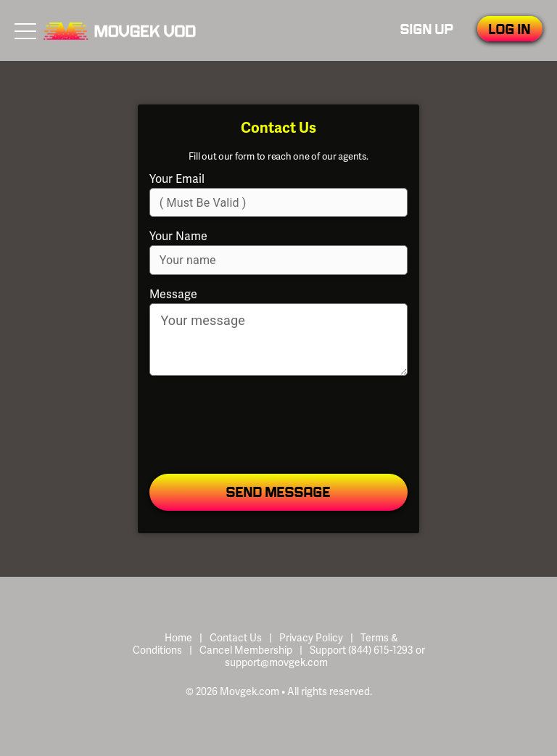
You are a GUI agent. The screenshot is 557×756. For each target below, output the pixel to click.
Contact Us (236, 638)
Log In (510, 30)
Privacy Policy (311, 638)
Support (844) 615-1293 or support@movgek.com (325, 657)
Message (173, 295)
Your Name (178, 237)
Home (178, 638)
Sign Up (427, 30)
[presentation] (278, 426)
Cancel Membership (246, 650)
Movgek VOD (120, 30)
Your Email (177, 179)
